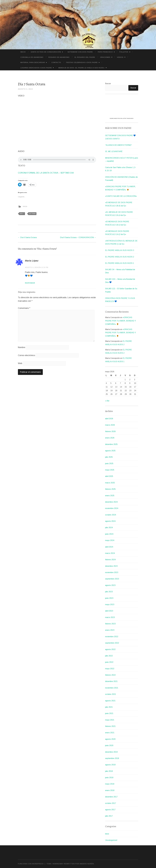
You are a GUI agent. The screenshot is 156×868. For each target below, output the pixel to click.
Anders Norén (87, 864)
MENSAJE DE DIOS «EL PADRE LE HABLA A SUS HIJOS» (82, 68)
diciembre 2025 (111, 444)
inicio (25, 206)
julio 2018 (109, 771)
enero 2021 (110, 733)
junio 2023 (109, 598)
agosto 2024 (110, 521)
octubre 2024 (111, 515)
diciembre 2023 (111, 566)
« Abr (107, 401)
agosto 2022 (110, 649)
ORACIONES (105, 57)
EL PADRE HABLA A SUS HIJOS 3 (120, 250)
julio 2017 (109, 816)
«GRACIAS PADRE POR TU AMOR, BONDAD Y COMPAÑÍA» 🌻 (121, 321)
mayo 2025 (110, 470)
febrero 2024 (110, 560)
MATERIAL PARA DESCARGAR (33, 62)
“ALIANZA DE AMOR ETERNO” (119, 145)
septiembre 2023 (112, 579)
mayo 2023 (110, 604)
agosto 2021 (110, 701)
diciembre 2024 (111, 502)
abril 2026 (109, 419)
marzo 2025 (110, 483)
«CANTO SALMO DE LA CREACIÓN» (121, 196)
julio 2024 (109, 528)
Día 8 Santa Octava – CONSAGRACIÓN (78, 237)
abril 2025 (109, 476)
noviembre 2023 (112, 572)
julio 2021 (109, 707)
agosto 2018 (110, 765)
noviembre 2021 (112, 688)
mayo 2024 (110, 540)
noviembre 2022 (112, 637)
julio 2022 (109, 656)
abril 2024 (109, 547)
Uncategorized (111, 840)
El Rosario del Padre (85, 57)
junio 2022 (109, 662)
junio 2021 (109, 713)
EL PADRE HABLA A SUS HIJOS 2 (120, 257)
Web (20, 363)
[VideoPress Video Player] (122, 107)
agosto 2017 (110, 810)
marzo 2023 (110, 617)
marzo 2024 (110, 553)
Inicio (23, 52)
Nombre (22, 347)
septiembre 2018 (112, 758)
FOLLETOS (124, 52)
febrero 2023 (110, 624)
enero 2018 (110, 790)
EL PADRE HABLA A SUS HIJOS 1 (120, 263)
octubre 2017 (111, 803)
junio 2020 (109, 745)
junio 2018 (109, 778)
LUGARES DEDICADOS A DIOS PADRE (36, 68)
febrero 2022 (110, 675)
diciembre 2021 (111, 681)
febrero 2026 (110, 431)
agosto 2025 (110, 451)
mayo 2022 (110, 669)
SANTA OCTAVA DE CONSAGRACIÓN (46, 52)
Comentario (24, 308)
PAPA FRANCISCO (105, 52)
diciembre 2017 (111, 797)
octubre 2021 (111, 694)
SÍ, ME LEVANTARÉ (114, 151)
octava (32, 214)
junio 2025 (109, 464)
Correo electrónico (26, 355)
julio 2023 (109, 592)
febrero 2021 (110, 726)
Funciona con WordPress (31, 864)
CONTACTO (56, 62)
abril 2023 (109, 611)
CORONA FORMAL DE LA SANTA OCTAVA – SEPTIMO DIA (46, 173)
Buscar (108, 84)
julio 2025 (109, 457)
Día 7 (22, 214)
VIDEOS (120, 57)
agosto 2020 (110, 739)
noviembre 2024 (112, 508)
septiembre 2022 (112, 643)
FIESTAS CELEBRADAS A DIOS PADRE (82, 62)
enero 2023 (110, 630)
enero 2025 (110, 496)
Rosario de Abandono (59, 57)
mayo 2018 (110, 784)
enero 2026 (110, 438)
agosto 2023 (110, 585)
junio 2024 (109, 534)
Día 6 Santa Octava (27, 237)
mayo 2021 (110, 720)
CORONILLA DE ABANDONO (32, 57)
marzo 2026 (110, 425)
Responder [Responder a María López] (30, 283)
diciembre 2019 (111, 752)
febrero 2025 (110, 489)
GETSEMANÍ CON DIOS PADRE (80, 52)
